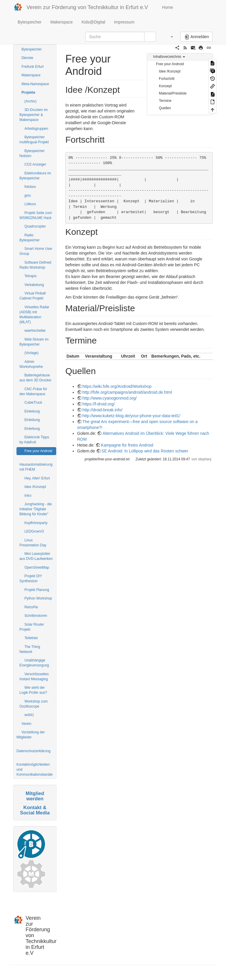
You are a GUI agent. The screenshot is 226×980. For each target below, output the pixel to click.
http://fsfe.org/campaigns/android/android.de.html (127, 392)
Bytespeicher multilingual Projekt (34, 140)
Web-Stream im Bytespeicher (34, 342)
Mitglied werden (35, 796)
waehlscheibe (35, 331)
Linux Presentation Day (33, 543)
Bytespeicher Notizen (32, 153)
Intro (28, 496)
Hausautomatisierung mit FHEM (36, 467)
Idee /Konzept (35, 487)
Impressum (124, 22)
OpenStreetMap (37, 568)
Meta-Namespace (35, 84)
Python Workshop (38, 598)
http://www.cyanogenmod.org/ (109, 398)
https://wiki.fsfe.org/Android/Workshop (117, 386)
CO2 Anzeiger (35, 164)
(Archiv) (30, 101)
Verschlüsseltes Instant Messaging (34, 677)
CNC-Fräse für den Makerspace (33, 392)
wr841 (29, 715)
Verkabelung (34, 285)
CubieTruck (33, 403)
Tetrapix (31, 276)
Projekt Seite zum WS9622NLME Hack (36, 215)
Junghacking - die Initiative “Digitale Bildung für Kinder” (36, 509)
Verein (26, 724)
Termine (165, 101)
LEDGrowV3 (34, 531)
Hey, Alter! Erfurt (37, 478)
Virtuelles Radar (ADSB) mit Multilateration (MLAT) (34, 315)
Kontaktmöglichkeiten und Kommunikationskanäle (35, 769)
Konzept (165, 86)
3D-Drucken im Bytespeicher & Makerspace (34, 115)
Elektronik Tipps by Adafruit (34, 440)
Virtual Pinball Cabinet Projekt (33, 296)
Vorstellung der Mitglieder (31, 735)
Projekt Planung (37, 590)
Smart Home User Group (36, 251)
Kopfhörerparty (36, 523)
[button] (169, 37)
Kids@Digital (93, 22)
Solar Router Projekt (32, 627)
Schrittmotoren (36, 616)
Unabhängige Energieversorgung (34, 663)
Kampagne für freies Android (127, 445)
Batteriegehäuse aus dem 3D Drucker (35, 378)
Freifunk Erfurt (33, 67)
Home (167, 7)
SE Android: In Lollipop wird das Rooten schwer (145, 451)
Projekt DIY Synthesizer (31, 579)
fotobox (30, 187)
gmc (28, 196)
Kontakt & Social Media (35, 810)
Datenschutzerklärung (34, 751)
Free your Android (38, 451)
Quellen (165, 108)
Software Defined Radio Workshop (35, 265)
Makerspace (62, 22)
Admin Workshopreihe (31, 364)
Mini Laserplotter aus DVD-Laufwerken (36, 556)
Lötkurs (30, 204)
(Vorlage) (31, 353)
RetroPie (31, 607)
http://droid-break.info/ (102, 410)
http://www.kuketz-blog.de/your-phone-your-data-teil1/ (131, 416)
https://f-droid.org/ (99, 404)
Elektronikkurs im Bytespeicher (35, 176)
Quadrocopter (35, 226)
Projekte (28, 92)
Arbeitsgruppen (36, 129)
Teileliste (31, 638)
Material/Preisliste (173, 93)
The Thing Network (30, 649)
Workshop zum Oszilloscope (34, 704)
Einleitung (32, 411)
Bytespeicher (30, 22)
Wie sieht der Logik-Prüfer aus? (33, 690)
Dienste (27, 58)
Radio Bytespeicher (30, 238)
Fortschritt (167, 79)
